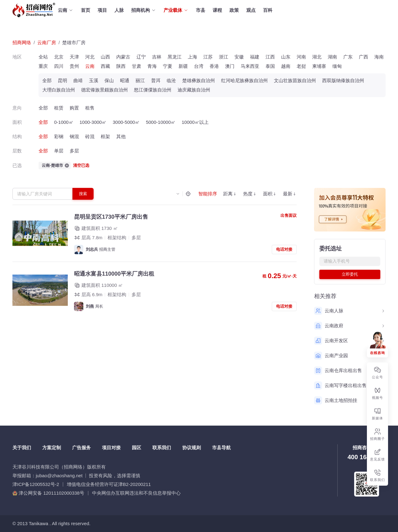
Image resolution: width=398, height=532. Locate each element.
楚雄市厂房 (74, 42)
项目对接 (111, 448)
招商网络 (22, 42)
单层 (59, 151)
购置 (74, 108)
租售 (90, 108)
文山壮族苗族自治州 (295, 80)
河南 (301, 57)
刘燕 (90, 306)
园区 (137, 448)
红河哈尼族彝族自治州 (244, 80)
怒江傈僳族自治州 (153, 90)
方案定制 (52, 448)
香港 (214, 66)
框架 (105, 136)
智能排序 (208, 194)
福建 (255, 57)
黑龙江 (175, 57)
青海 (152, 66)
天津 (74, 57)
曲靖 (78, 80)
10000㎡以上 (195, 122)
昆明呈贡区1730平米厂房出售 (111, 217)
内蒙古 (123, 57)
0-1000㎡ (64, 122)
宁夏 (168, 66)
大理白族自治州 (59, 90)
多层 (74, 151)
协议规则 (192, 448)
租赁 (59, 108)
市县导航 (221, 448)
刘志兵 (92, 249)
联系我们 (162, 448)
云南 (90, 66)
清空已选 (81, 165)
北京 (59, 57)
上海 (192, 57)
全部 (47, 80)
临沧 (171, 80)
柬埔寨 (319, 66)
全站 (43, 57)
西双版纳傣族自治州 (343, 80)
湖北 (317, 57)
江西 (270, 57)
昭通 (125, 80)
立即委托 (350, 274)
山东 (286, 57)
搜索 (83, 194)
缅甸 (337, 66)
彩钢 (59, 136)
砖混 (90, 136)
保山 (109, 80)
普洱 (156, 80)
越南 (286, 66)
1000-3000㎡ (93, 122)
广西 (363, 57)
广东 (348, 57)
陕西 (121, 66)
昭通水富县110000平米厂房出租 (114, 274)
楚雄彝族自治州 (199, 80)
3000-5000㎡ (126, 122)
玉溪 (94, 80)
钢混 (74, 136)
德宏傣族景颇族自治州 (104, 90)
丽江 (140, 80)
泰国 (270, 66)
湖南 (332, 57)
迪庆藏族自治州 (194, 90)
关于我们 (22, 448)
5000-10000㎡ (161, 122)
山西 (105, 57)
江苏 (208, 57)
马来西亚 (250, 66)
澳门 (230, 66)
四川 (59, 66)
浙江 (224, 57)
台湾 (199, 66)
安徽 (239, 57)
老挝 (301, 66)
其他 (121, 136)
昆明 (62, 80)
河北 (90, 57)
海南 (379, 57)
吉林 (157, 57)
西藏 (105, 66)
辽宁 (141, 57)
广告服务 (81, 448)
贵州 (74, 66)
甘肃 (137, 66)
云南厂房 (47, 42)
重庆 (43, 66)
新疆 (183, 66)
